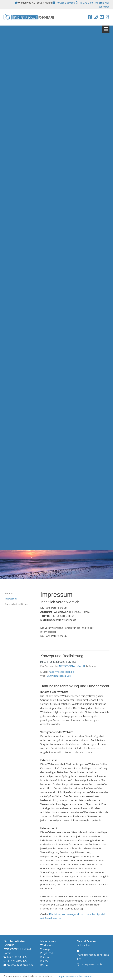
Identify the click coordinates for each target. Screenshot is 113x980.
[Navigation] (106, 30)
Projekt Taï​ (46, 954)
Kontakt (89, 977)
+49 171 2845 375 (88, 3)
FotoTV (44, 962)
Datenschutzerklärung (16, 604)
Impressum (11, 599)
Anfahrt (9, 594)
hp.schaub (86, 946)
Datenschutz (77, 977)
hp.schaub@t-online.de (20, 965)
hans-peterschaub (91, 965)
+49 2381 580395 (65, 3)
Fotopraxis (46, 958)
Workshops (47, 946)
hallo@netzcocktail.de (61, 672)
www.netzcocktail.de (59, 676)
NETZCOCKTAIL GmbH (72, 667)
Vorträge (45, 950)
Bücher (44, 966)
